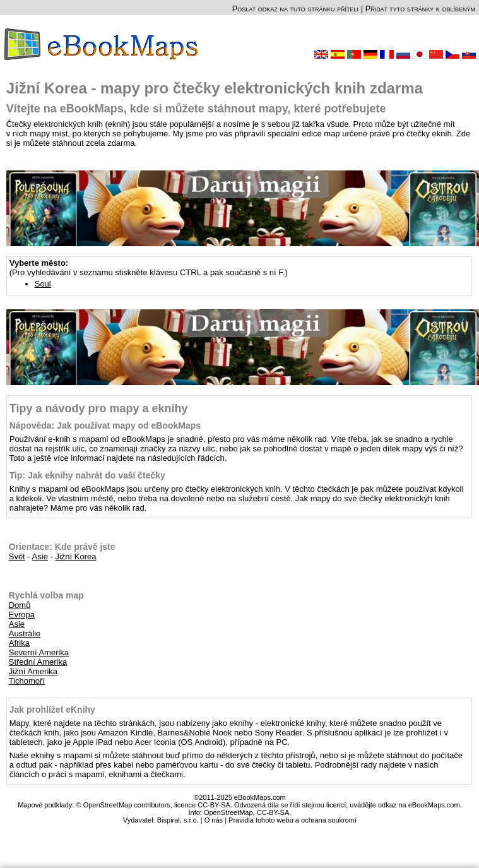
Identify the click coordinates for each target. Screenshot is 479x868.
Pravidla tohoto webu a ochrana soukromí (293, 820)
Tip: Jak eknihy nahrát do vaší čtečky (87, 475)
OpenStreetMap (228, 812)
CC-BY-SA (273, 812)
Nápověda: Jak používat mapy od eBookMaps (105, 425)
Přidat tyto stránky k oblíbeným (420, 9)
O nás (214, 820)
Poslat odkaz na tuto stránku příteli (295, 9)
